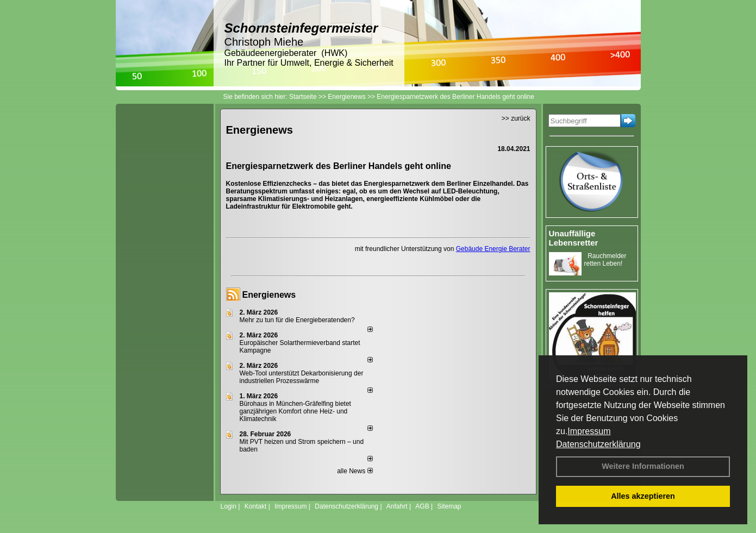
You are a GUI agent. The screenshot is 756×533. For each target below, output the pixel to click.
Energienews (269, 295)
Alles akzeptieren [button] (643, 496)
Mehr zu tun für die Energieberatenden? (297, 320)
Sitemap (449, 506)
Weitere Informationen (643, 466)
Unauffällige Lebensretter (574, 238)
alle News (355, 471)
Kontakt (256, 506)
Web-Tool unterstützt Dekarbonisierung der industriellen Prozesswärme (302, 377)
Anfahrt (397, 506)
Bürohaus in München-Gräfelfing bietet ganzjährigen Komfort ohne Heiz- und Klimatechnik (295, 411)
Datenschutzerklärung (598, 444)
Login (229, 506)
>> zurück (516, 118)
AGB (422, 506)
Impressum (589, 431)
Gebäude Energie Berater (493, 249)
